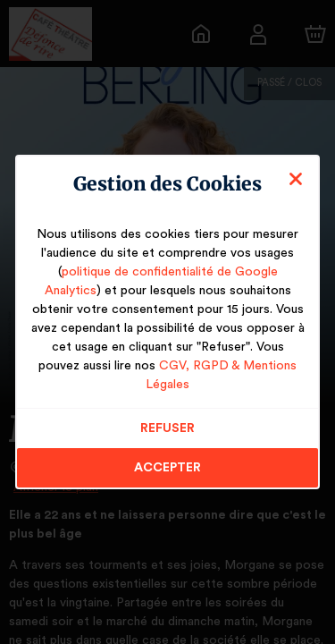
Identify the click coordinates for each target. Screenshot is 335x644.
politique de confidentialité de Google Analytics (167, 281)
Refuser (167, 419)
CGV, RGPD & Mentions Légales (205, 375)
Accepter (167, 458)
